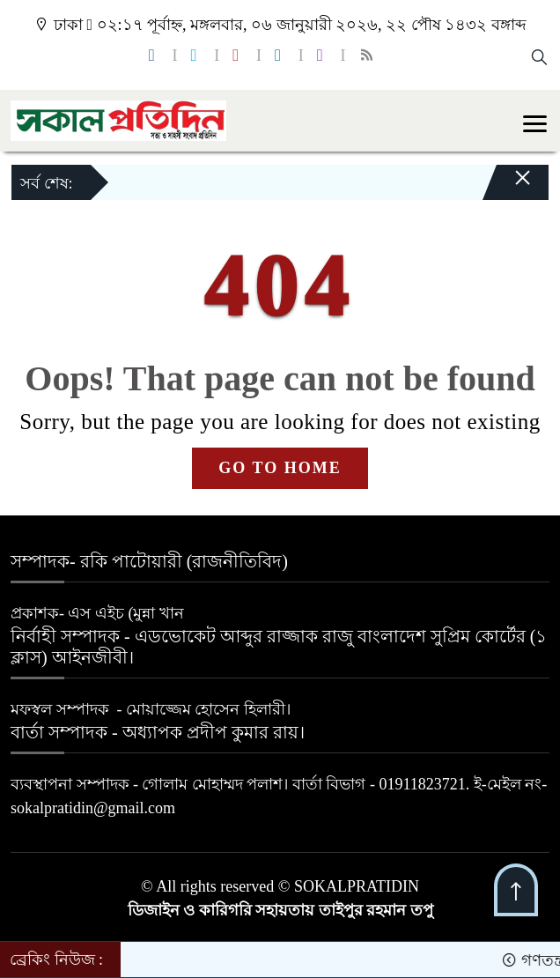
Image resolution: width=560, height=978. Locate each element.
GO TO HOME (280, 468)
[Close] (507, 187)
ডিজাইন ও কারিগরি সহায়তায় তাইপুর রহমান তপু (280, 910)
